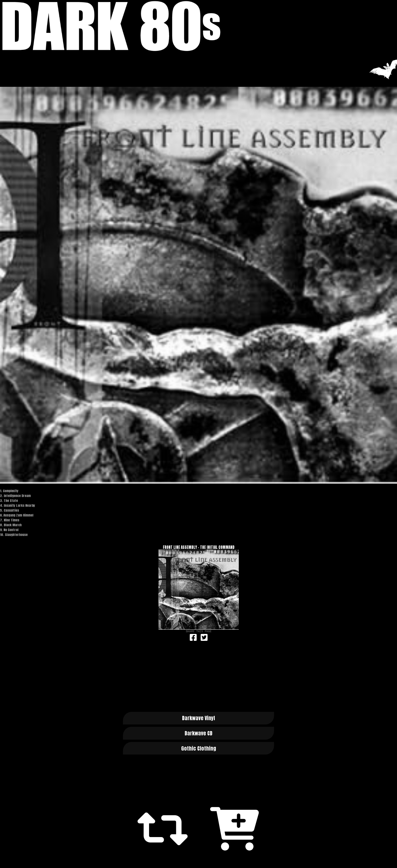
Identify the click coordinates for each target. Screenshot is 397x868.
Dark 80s (199, 26)
